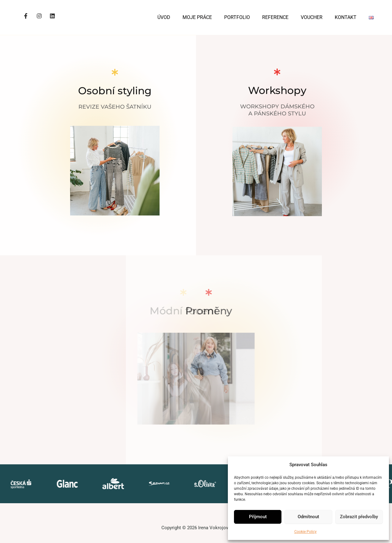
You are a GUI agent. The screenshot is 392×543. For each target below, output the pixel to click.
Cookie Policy (305, 532)
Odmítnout (308, 517)
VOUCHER (312, 17)
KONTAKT (346, 17)
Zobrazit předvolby (359, 517)
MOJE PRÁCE (197, 17)
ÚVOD (164, 17)
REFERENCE (275, 17)
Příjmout (258, 517)
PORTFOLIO (237, 17)
